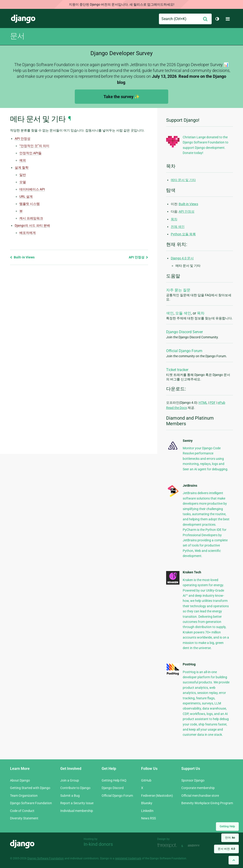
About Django (20, 780)
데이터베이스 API (32, 189)
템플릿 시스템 (30, 204)
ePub (222, 403)
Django (23, 19)
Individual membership (77, 811)
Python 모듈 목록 (183, 234)
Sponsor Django (193, 780)
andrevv (199, 845)
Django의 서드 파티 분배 (32, 225)
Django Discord (113, 788)
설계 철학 (22, 168)
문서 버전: (226, 849)
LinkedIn (147, 811)
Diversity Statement (24, 818)
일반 (23, 175)
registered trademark (128, 858)
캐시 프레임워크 (31, 218)
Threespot (168, 845)
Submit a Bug (70, 796)
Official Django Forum (184, 351)
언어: (230, 838)
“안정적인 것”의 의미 (34, 146)
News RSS (148, 818)
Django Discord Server (184, 332)
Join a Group (70, 780)
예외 (23, 160)
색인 (170, 313)
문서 (17, 36)
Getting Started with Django (30, 788)
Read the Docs (177, 408)
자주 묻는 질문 (178, 290)
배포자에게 (28, 233)
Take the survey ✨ (121, 97)
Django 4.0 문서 (182, 258)
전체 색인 (178, 227)
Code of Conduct (22, 811)
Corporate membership (198, 788)
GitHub (146, 780)
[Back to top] (234, 860)
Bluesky (147, 803)
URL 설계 (26, 196)
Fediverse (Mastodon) (157, 796)
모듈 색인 (183, 313)
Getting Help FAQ (114, 780)
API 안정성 (23, 139)
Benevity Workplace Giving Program (207, 803)
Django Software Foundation (31, 803)
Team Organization (24, 796)
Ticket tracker (177, 370)
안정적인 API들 (30, 153)
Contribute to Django (75, 788)
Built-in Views (22, 257)
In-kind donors (98, 844)
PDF (213, 403)
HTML (203, 403)
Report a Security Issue (77, 803)
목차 (174, 219)
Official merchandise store (200, 796)
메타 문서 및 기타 (183, 180)
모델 (23, 182)
